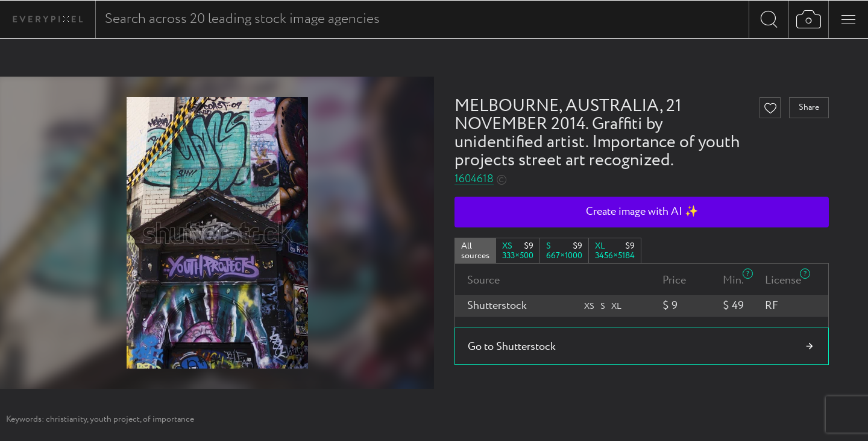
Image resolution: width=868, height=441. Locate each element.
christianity (66, 419)
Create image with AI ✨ (642, 212)
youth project (115, 419)
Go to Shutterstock (512, 347)
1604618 (474, 179)
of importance (168, 419)
